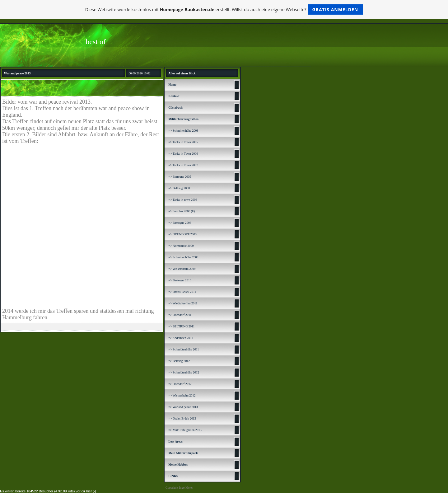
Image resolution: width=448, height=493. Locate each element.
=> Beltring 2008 (179, 188)
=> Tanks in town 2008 (183, 200)
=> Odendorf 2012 (180, 384)
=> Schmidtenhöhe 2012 (184, 372)
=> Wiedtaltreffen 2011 (183, 303)
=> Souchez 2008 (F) (182, 211)
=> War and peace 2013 (183, 407)
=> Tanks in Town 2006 (183, 154)
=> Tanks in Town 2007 (183, 165)
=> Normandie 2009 (181, 246)
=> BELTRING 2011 (181, 326)
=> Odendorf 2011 (180, 315)
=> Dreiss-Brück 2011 (182, 292)
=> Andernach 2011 (181, 338)
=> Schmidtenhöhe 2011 (184, 349)
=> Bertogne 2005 (180, 177)
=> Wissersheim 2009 (182, 269)
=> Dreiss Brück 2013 (182, 418)
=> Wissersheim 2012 (182, 395)
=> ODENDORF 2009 (182, 234)
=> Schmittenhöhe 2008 (183, 131)
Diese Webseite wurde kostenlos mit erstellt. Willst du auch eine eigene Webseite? (224, 9)
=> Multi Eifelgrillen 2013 (185, 430)
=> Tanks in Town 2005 (183, 142)
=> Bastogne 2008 (180, 223)
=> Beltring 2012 (179, 361)
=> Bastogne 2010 (180, 280)
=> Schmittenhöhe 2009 (183, 257)
